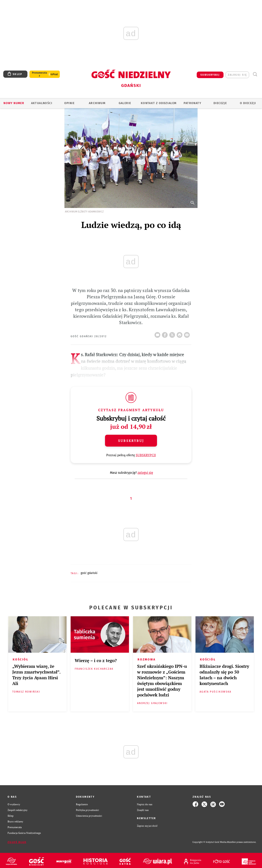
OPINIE (69, 103)
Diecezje (220, 103)
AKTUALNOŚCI (42, 103)
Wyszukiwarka (255, 74)
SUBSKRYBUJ (210, 75)
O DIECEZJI (248, 103)
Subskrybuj (131, 441)
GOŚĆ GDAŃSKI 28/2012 (89, 336)
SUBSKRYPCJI (146, 455)
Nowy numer (14, 103)
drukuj (180, 334)
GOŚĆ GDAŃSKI (89, 573)
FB (166, 334)
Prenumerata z (40, 74)
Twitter (173, 334)
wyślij (188, 334)
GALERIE (125, 103)
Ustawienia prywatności (89, 816)
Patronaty (192, 103)
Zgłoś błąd (17, 842)
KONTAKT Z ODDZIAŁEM (159, 103)
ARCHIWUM (97, 103)
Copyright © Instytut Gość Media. (210, 842)
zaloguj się (237, 75)
